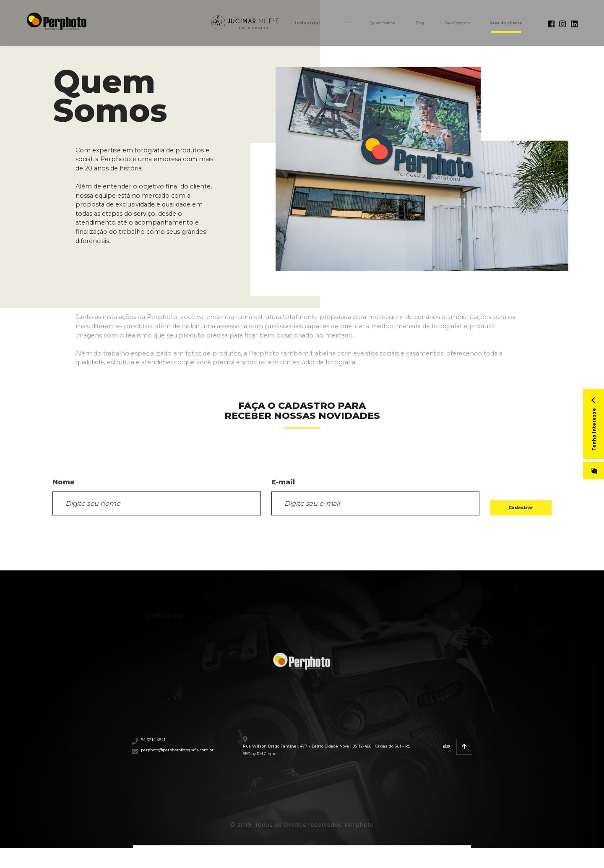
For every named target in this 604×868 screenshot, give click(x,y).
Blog (374, 26)
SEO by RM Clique (326, 773)
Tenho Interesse (588, 418)
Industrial (237, 26)
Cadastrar (504, 503)
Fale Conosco (421, 26)
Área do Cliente (487, 26)
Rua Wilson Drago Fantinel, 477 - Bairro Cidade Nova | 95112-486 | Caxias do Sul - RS (361, 756)
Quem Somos (326, 26)
